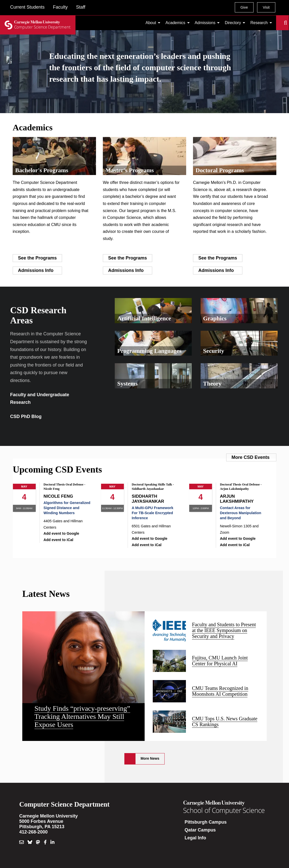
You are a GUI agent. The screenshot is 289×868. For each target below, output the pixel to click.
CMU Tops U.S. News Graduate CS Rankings (225, 722)
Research (259, 23)
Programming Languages (149, 351)
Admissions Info (36, 270)
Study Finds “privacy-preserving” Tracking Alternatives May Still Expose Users (82, 716)
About (151, 23)
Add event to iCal (59, 540)
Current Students (27, 7)
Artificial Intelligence (144, 318)
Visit (266, 7)
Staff (81, 7)
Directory (233, 23)
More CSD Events (251, 457)
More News (150, 758)
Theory (212, 384)
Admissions (205, 23)
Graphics (215, 318)
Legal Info (195, 838)
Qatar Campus (200, 830)
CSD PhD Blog (26, 416)
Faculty (60, 7)
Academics (175, 23)
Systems (128, 384)
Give (244, 7)
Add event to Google (61, 533)
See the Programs (37, 258)
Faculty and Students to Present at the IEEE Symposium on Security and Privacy (224, 630)
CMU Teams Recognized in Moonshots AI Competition (220, 691)
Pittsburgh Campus (206, 822)
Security (214, 351)
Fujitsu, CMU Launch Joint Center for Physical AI (220, 661)
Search (279, 23)
